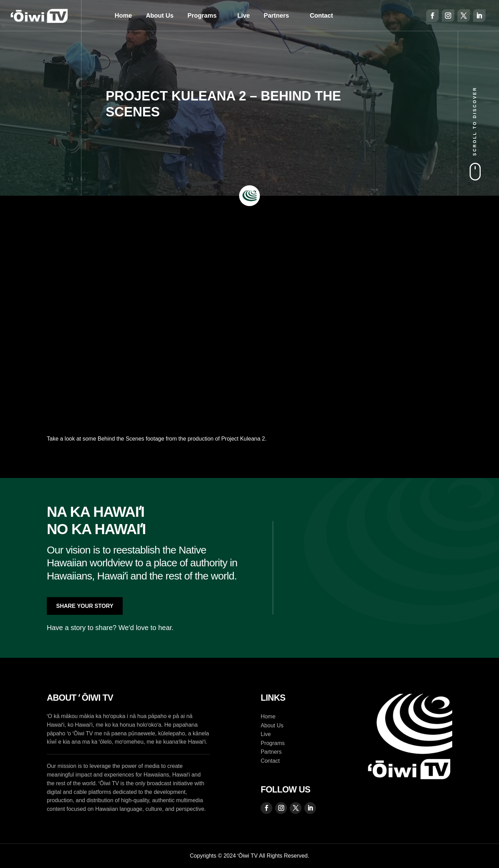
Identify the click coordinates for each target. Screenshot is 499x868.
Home (123, 16)
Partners (276, 16)
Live (244, 16)
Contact (321, 16)
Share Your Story (85, 606)
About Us (160, 16)
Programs (202, 16)
